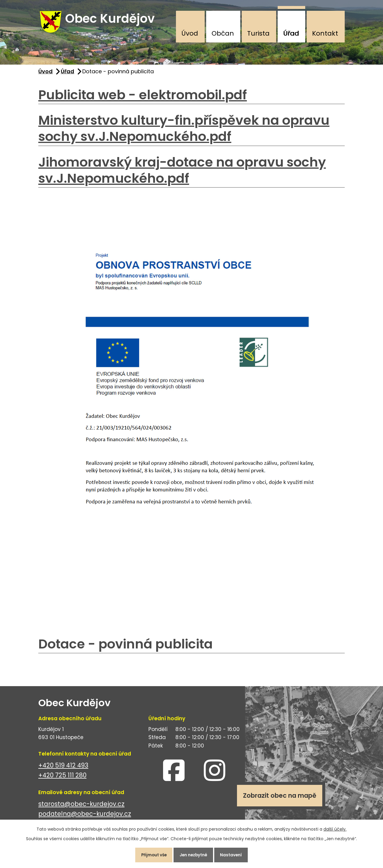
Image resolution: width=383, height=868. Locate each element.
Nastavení (235, 854)
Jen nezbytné (194, 854)
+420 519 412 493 (63, 768)
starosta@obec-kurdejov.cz (81, 806)
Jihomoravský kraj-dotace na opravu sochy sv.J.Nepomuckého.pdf (182, 173)
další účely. (335, 828)
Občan (223, 33)
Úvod (190, 33)
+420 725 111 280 (62, 778)
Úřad (291, 33)
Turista (258, 33)
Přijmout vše (151, 854)
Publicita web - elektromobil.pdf (143, 97)
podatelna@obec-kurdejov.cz (85, 816)
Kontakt (325, 33)
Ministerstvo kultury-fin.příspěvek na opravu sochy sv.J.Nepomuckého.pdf (184, 131)
